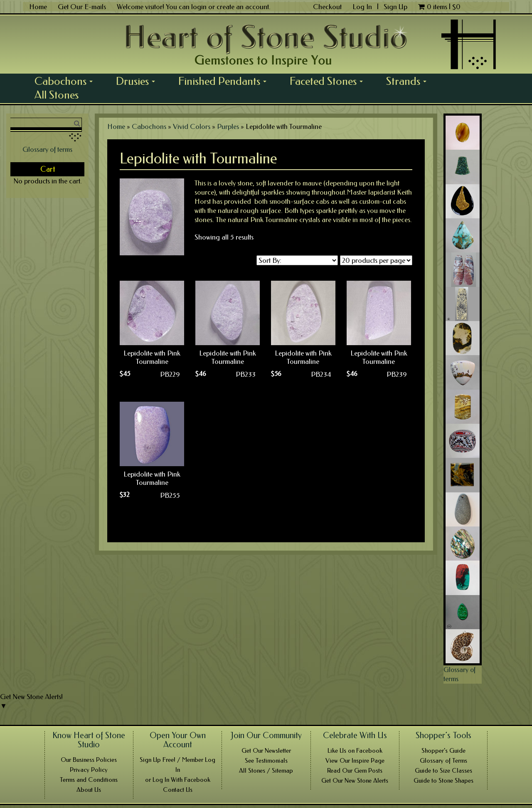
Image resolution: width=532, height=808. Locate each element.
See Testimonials (266, 761)
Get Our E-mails (82, 7)
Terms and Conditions (89, 780)
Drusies (138, 81)
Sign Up (395, 7)
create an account (243, 7)
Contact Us (178, 790)
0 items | (439, 7)
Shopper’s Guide (443, 751)
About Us (89, 790)
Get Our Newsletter (266, 751)
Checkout (327, 7)
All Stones (57, 95)
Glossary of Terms (443, 761)
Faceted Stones (329, 81)
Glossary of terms (47, 149)
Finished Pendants (225, 81)
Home (38, 7)
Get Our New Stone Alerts (355, 781)
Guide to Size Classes (443, 771)
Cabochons (66, 81)
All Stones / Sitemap (266, 771)
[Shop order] (297, 260)
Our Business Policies (89, 760)
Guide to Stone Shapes (443, 781)
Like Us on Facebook (355, 751)
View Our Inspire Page (355, 761)
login (199, 7)
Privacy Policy (89, 770)
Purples (228, 126)
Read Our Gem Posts (355, 771)
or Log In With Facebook (178, 780)
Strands (409, 81)
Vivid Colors (192, 126)
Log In (363, 7)
